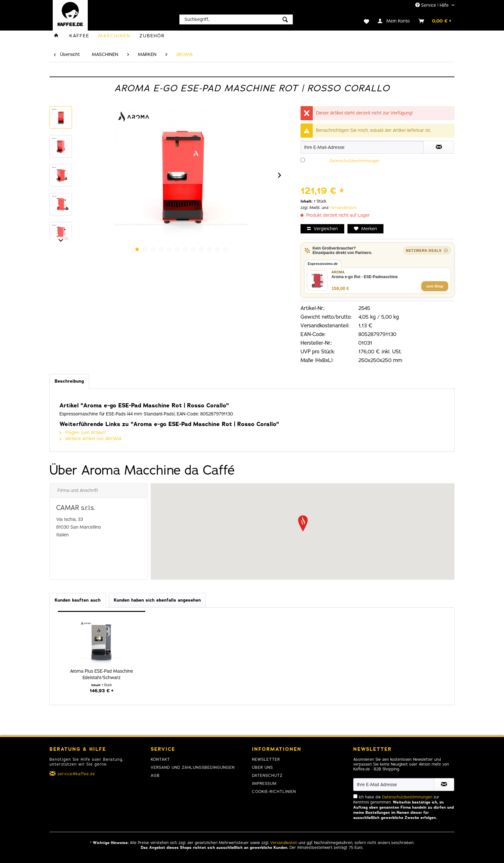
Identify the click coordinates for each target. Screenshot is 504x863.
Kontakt (160, 759)
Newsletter (266, 759)
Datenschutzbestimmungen (355, 161)
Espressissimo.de (323, 264)
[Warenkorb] (435, 21)
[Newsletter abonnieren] (444, 785)
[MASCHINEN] (114, 36)
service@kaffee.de (76, 774)
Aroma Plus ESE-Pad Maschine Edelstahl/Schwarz (102, 674)
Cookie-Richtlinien (274, 792)
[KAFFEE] (79, 36)
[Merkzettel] (362, 21)
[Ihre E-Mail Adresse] (394, 785)
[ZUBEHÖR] (152, 36)
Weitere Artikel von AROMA (90, 439)
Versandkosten (343, 208)
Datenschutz (267, 776)
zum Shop (435, 286)
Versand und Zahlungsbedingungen (193, 768)
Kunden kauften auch (78, 600)
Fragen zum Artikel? (83, 433)
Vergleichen (322, 229)
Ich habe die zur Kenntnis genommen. (375, 168)
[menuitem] (236, 19)
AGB (155, 776)
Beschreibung (69, 381)
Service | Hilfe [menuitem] (433, 5)
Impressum (264, 784)
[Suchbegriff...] (236, 19)
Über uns (262, 768)
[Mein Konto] (394, 21)
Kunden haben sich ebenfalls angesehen (157, 600)
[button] (303, 523)
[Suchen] (285, 19)
